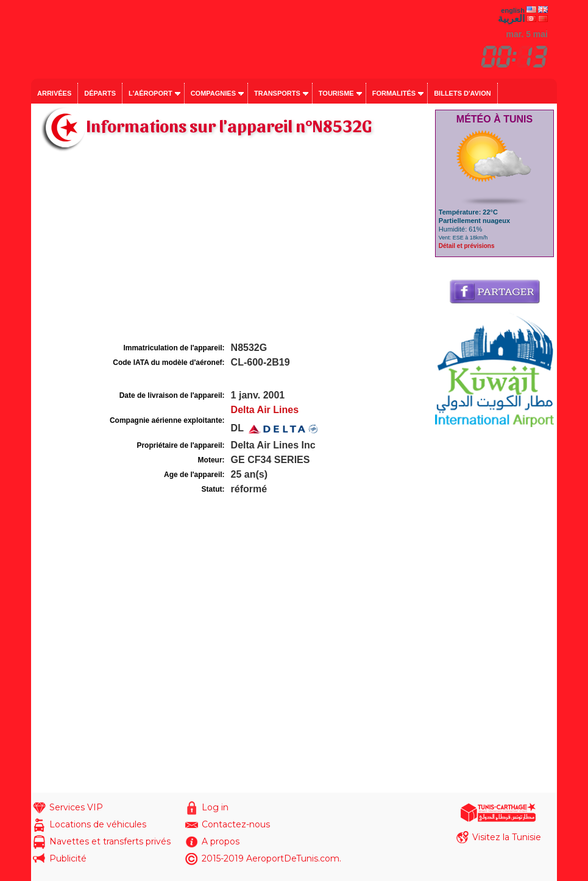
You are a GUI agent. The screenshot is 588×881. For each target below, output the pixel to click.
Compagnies (213, 93)
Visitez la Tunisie (507, 837)
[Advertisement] (232, 249)
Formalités (394, 93)
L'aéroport (151, 93)
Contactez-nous (236, 824)
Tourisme (336, 93)
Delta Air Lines (265, 410)
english (513, 10)
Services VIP (76, 807)
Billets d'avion (462, 93)
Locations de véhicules (98, 824)
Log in (215, 807)
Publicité (68, 858)
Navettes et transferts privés (110, 841)
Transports (277, 93)
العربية (511, 19)
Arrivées (54, 93)
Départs (100, 93)
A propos (221, 841)
